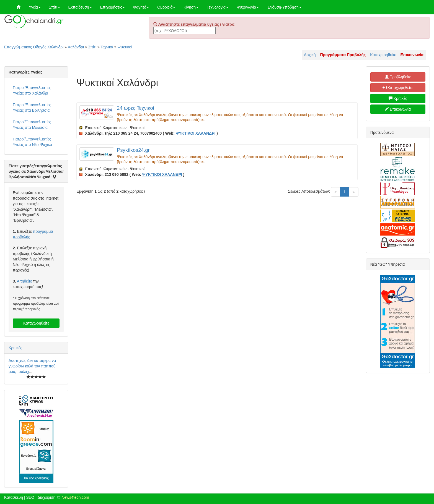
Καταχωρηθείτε (383, 55)
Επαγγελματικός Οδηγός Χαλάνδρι (34, 47)
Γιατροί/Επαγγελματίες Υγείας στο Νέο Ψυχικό (32, 142)
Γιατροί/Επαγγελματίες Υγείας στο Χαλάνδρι (32, 90)
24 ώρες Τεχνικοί (135, 108)
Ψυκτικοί (125, 47)
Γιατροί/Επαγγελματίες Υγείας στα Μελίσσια (32, 125)
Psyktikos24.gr (133, 150)
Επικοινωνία (398, 109)
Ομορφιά (166, 7)
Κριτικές (15, 348)
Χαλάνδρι (76, 47)
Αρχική (310, 55)
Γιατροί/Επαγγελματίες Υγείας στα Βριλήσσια (32, 108)
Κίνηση (191, 7)
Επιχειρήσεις (113, 7)
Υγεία (35, 7)
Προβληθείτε (398, 77)
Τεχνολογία (218, 7)
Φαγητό (141, 7)
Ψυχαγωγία (248, 7)
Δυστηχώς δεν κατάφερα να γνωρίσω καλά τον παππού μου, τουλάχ (32, 366)
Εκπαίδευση (80, 7)
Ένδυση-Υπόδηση (284, 7)
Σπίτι (54, 7)
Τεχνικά (107, 47)
